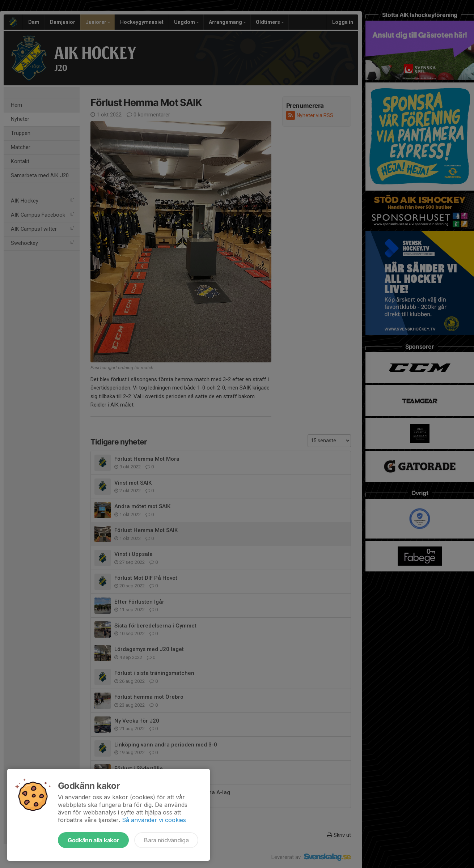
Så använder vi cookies (154, 820)
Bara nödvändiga (166, 840)
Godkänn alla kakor (93, 840)
